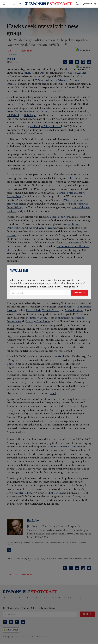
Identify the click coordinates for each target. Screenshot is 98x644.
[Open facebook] (20, 4)
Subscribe (78, 293)
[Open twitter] (14, 4)
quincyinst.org (89, 4)
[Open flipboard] (26, 4)
